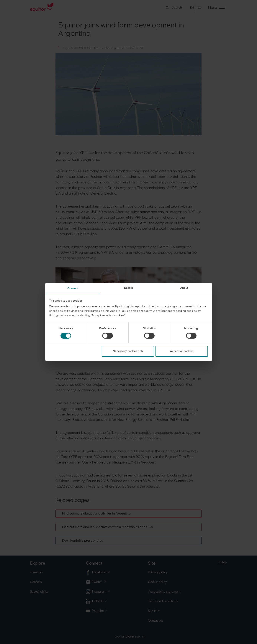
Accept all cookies (182, 351)
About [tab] (184, 288)
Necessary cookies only (128, 351)
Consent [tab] (73, 289)
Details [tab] (129, 288)
